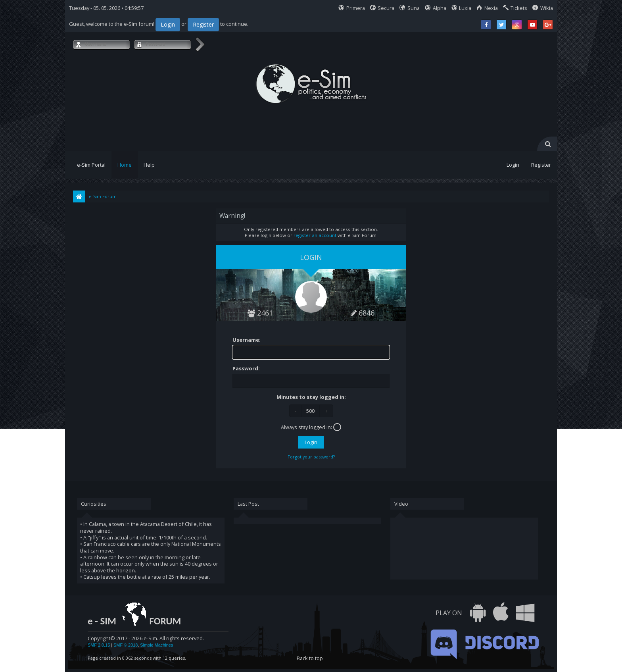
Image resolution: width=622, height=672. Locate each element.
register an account (315, 235)
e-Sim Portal (91, 165)
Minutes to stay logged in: (311, 397)
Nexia (487, 8)
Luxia (462, 8)
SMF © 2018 (126, 645)
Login (168, 24)
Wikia (543, 8)
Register (203, 24)
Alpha (436, 8)
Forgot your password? (311, 457)
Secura (382, 8)
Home (125, 165)
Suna (410, 8)
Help (149, 165)
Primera (352, 8)
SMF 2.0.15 (99, 645)
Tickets (515, 8)
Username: (247, 340)
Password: (246, 369)
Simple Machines (156, 645)
